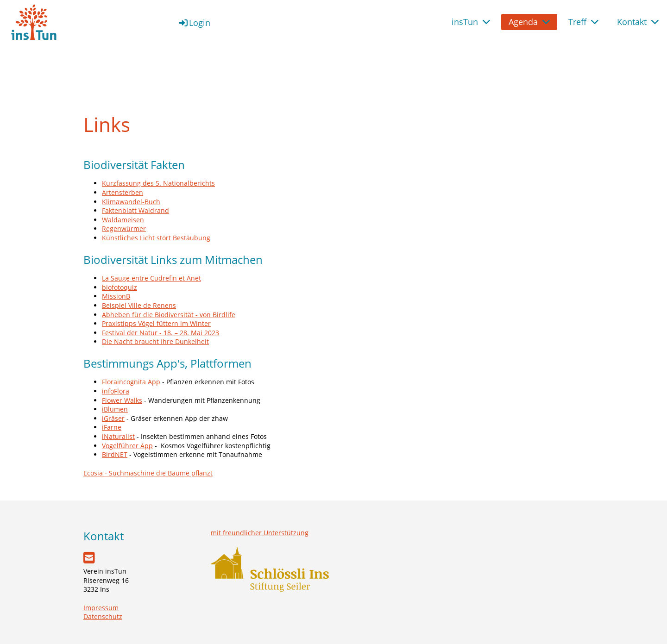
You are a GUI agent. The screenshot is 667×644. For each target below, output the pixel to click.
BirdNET (115, 454)
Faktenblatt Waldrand (135, 210)
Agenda (529, 22)
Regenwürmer (124, 228)
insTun (471, 22)
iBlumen (115, 409)
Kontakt (638, 22)
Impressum (101, 608)
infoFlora (116, 391)
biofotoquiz (120, 287)
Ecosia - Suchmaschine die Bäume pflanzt (148, 473)
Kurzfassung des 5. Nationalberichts (158, 183)
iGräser (113, 418)
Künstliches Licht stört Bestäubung (156, 238)
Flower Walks (122, 400)
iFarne (112, 427)
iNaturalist (118, 436)
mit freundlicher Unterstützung (260, 533)
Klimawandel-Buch (131, 202)
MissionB (116, 296)
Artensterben (123, 192)
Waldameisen (123, 220)
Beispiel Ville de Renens (139, 305)
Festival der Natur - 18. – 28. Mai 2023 (160, 333)
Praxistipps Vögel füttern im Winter (156, 323)
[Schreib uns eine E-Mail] (89, 557)
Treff (583, 22)
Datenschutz (103, 616)
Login (194, 23)
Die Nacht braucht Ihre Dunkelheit (155, 341)
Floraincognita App (131, 382)
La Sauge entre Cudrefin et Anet (151, 278)
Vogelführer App (127, 446)
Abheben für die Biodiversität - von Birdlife (169, 315)
